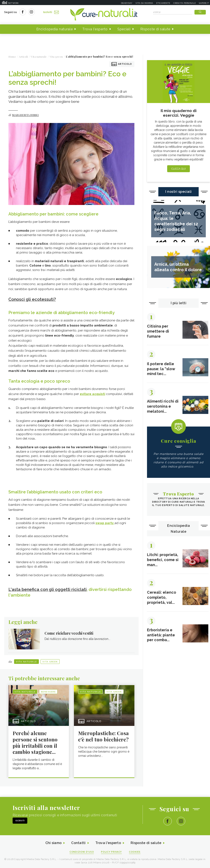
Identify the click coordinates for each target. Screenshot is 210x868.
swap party (105, 523)
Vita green (50, 661)
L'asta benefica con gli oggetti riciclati (48, 589)
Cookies (135, 851)
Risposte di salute (155, 29)
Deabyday (127, 3)
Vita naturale (26, 661)
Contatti (78, 843)
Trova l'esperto (95, 29)
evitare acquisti (93, 394)
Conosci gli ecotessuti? (32, 299)
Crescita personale (184, 3)
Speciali (124, 29)
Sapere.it (204, 3)
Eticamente (163, 3)
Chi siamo (53, 843)
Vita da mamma (144, 3)
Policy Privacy (112, 851)
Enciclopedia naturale (55, 29)
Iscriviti (51, 12)
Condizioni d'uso (82, 851)
